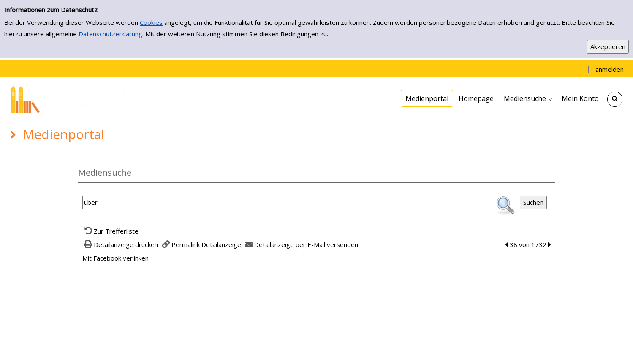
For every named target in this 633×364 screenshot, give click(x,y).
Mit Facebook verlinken (115, 258)
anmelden (610, 69)
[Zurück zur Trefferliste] (111, 231)
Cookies (151, 22)
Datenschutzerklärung (110, 34)
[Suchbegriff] (287, 202)
